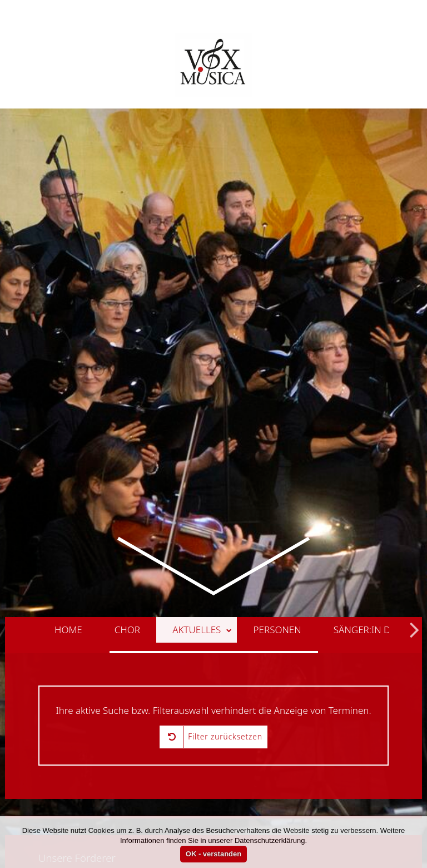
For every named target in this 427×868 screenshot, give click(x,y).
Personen (277, 599)
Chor (127, 599)
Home (68, 599)
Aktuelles (202, 599)
